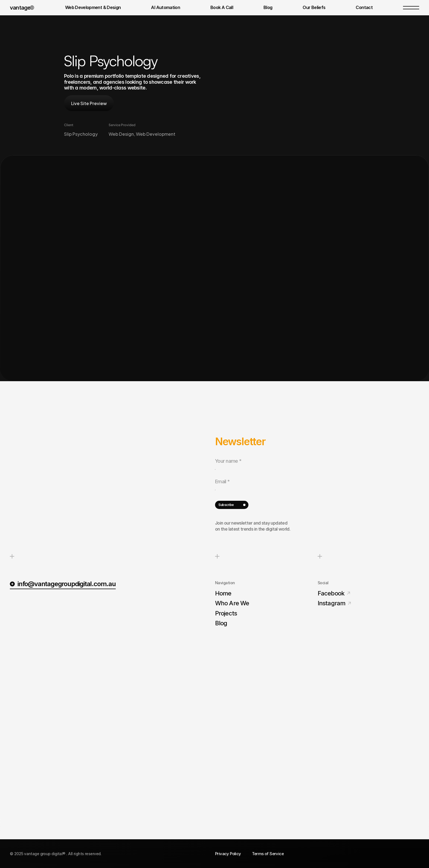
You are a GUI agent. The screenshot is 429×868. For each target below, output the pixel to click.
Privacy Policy (228, 854)
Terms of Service (268, 854)
